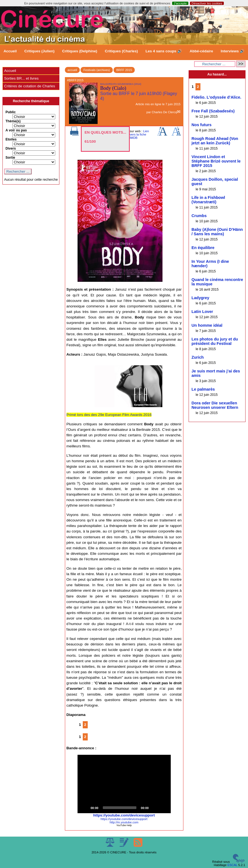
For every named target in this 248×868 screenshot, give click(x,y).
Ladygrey (201, 298)
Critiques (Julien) (39, 51)
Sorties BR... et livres (21, 78)
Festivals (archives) (97, 70)
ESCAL (232, 865)
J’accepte (180, 3)
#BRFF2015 (75, 80)
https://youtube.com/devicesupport (124, 815)
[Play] (85, 808)
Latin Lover (202, 312)
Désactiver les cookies (207, 3)
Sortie (10, 158)
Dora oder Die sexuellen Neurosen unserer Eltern (215, 405)
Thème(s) (13, 121)
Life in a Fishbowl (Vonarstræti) (208, 200)
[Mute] (155, 808)
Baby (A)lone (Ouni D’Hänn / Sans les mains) (217, 232)
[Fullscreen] (164, 808)
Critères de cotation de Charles (30, 86)
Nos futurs (202, 125)
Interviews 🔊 (233, 51)
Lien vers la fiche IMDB (139, 134)
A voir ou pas (16, 130)
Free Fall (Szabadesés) (213, 111)
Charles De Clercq (164, 112)
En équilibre (203, 248)
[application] (124, 784)
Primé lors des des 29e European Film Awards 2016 (109, 415)
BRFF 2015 (124, 70)
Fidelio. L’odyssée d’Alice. (217, 97)
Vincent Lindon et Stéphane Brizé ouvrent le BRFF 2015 (216, 161)
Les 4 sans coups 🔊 (164, 51)
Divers (11, 148)
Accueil (10, 51)
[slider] (120, 808)
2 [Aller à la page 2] (85, 725)
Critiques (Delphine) (80, 51)
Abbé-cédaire (201, 51)
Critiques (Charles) (121, 51)
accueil (72, 70)
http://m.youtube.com (124, 822)
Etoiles (11, 139)
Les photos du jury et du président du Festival (215, 341)
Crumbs (199, 216)
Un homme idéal (207, 325)
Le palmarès (203, 389)
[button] (124, 784)
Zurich (198, 357)
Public (11, 112)
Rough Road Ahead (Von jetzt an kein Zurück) (215, 141)
